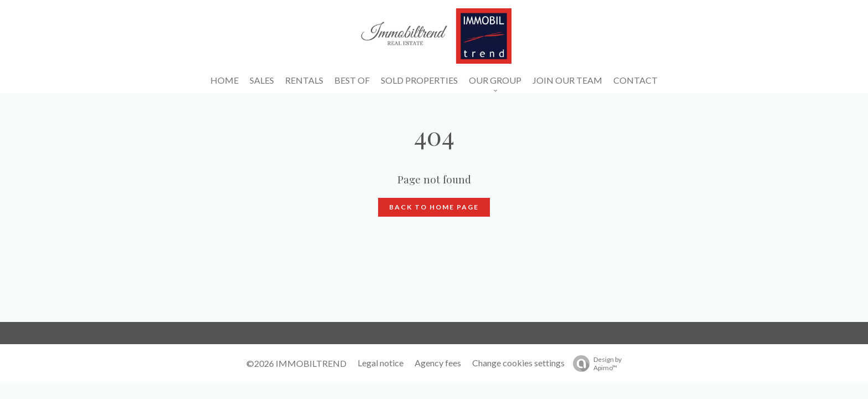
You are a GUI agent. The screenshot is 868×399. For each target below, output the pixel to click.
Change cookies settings (518, 363)
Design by (595, 364)
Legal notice (381, 363)
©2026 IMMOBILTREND (296, 363)
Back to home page (434, 207)
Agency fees (438, 363)
